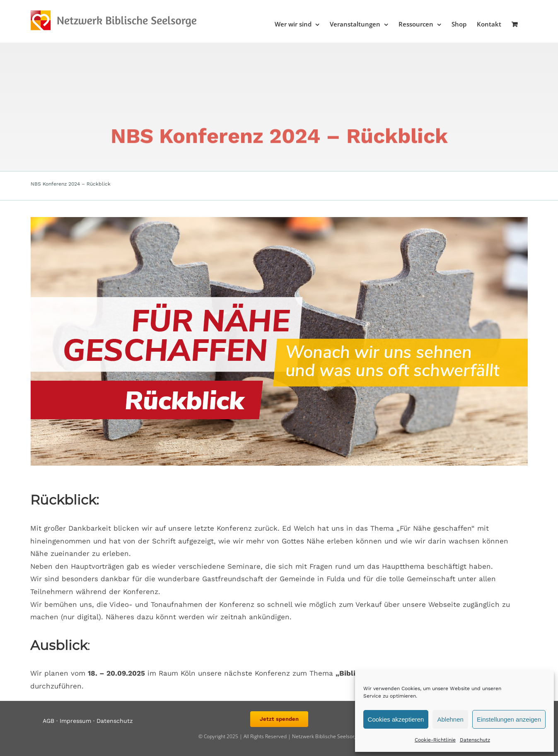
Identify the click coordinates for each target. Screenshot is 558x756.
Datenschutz (475, 740)
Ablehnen (450, 719)
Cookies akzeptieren (396, 719)
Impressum (75, 721)
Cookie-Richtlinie (435, 740)
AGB (48, 721)
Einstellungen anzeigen (509, 719)
